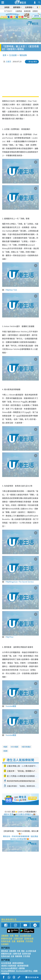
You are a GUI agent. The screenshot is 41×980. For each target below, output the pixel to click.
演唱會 (7, 7)
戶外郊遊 (29, 941)
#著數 (35, 971)
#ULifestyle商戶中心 (24, 971)
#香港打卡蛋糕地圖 (9, 966)
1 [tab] (16, 16)
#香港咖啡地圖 (23, 966)
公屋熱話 (19, 11)
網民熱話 (5, 951)
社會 (14, 941)
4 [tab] (22, 16)
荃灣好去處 (29, 938)
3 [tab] (20, 16)
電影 (6, 747)
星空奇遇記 (27, 747)
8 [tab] (22, 19)
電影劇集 (23, 55)
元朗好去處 (18, 938)
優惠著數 (17, 7)
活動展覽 (5, 936)
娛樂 (6, 751)
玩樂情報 (29, 7)
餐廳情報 (20, 941)
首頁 (4, 55)
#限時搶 (22, 968)
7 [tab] (20, 19)
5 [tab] (24, 16)
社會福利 (5, 944)
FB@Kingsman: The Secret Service (20, 582)
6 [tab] (27, 16)
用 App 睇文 (33, 62)
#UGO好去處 (6, 963)
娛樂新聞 (27, 11)
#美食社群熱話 (18, 963)
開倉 (17, 936)
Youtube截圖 (11, 706)
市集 (12, 936)
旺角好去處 (6, 941)
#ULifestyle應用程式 (9, 968)
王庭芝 (9, 61)
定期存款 (36, 11)
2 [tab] (18, 16)
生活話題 (13, 55)
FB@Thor (10, 637)
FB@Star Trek (11, 290)
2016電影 (15, 747)
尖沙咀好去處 (25, 936)
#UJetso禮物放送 (8, 971)
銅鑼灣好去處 (7, 938)
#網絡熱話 (5, 973)
